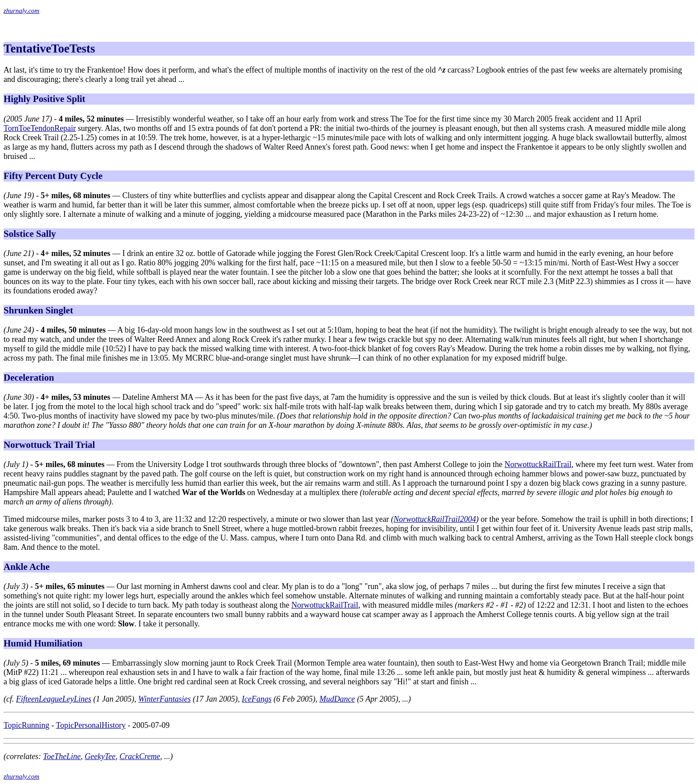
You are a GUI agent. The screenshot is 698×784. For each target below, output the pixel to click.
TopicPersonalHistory (91, 725)
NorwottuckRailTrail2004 (435, 519)
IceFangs (257, 699)
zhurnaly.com (21, 11)
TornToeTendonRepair (40, 128)
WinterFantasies (164, 699)
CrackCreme (140, 756)
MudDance (337, 699)
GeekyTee (100, 756)
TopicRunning (26, 725)
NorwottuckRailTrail (538, 464)
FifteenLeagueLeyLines (54, 699)
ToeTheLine (62, 756)
